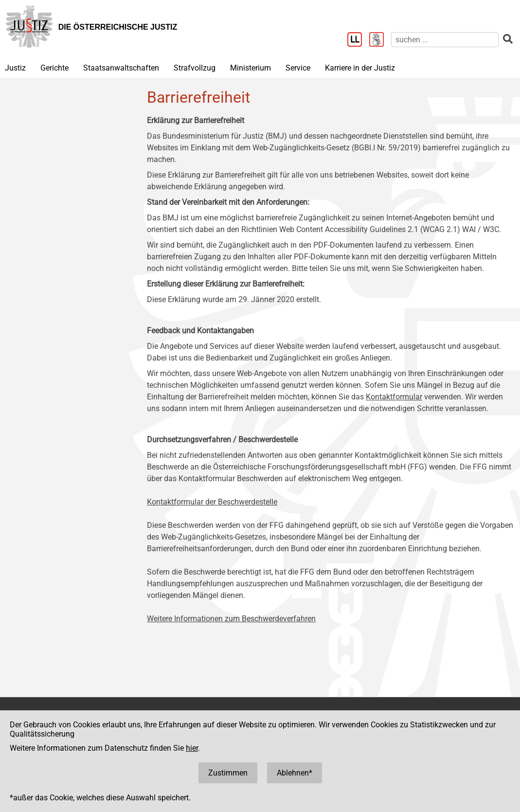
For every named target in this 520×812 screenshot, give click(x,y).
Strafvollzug (195, 68)
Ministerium (251, 68)
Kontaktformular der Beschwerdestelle (212, 502)
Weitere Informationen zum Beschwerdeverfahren (231, 619)
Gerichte (54, 68)
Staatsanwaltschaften (121, 68)
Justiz (15, 68)
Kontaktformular (394, 397)
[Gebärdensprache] (380, 40)
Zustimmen (228, 773)
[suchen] (445, 40)
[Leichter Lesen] (358, 40)
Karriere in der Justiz (360, 68)
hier (192, 748)
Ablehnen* (295, 773)
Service (298, 68)
